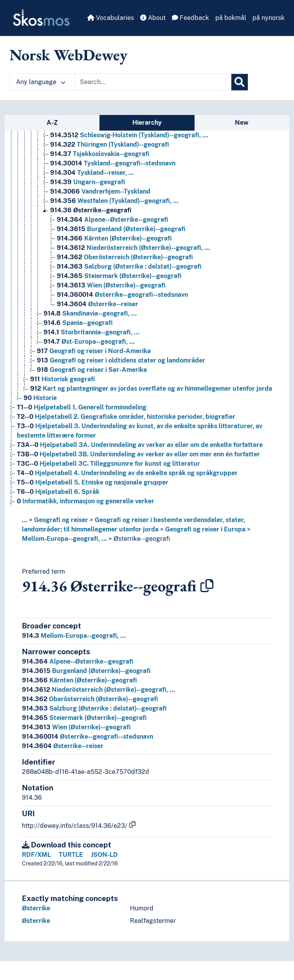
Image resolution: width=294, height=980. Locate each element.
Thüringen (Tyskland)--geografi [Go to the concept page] (110, 144)
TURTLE (71, 855)
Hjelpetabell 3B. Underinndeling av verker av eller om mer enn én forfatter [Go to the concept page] (138, 454)
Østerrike (36, 908)
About (153, 18)
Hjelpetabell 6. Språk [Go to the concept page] (58, 492)
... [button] (25, 520)
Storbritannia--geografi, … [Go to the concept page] (91, 332)
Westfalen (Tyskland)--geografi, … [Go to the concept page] (114, 201)
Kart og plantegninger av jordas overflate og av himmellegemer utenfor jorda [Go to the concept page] (151, 389)
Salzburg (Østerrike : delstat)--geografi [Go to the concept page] (129, 267)
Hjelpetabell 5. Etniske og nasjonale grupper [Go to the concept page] (93, 482)
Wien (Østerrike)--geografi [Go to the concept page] (111, 285)
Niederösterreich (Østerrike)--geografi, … (98, 690)
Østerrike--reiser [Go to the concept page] (97, 304)
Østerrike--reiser (63, 746)
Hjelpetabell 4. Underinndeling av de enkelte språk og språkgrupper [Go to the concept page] (127, 473)
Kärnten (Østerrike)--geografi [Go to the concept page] (114, 238)
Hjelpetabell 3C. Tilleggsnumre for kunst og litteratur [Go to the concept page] (108, 464)
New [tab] (242, 123)
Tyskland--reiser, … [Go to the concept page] (92, 173)
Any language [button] (41, 82)
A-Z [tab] (52, 123)
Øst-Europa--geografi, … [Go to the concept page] (89, 342)
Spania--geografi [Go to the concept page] (78, 323)
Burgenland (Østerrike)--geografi (86, 671)
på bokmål (231, 18)
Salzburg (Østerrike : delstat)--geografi (94, 708)
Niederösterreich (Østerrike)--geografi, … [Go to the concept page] (133, 248)
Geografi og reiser (61, 520)
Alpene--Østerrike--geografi (78, 661)
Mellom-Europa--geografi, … (64, 539)
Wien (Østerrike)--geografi (76, 727)
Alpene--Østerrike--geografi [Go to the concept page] (113, 220)
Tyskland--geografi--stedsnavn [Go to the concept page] (113, 163)
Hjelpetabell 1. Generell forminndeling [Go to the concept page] (82, 407)
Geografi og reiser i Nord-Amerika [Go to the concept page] (94, 351)
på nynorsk (269, 18)
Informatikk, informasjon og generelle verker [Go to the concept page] (86, 501)
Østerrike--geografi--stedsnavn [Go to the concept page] (122, 295)
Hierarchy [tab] (147, 123)
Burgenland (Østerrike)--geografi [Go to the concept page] (121, 229)
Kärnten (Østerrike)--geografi (79, 680)
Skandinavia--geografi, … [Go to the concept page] (90, 313)
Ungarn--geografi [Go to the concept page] (88, 182)
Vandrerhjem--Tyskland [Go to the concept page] (100, 191)
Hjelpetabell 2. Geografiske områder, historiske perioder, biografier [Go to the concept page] (126, 417)
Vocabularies (111, 18)
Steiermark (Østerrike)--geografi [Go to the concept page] (119, 276)
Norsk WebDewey (68, 55)
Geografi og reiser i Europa (205, 529)
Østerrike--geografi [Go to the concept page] (91, 210)
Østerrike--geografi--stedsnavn (87, 737)
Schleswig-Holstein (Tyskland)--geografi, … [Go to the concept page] (129, 135)
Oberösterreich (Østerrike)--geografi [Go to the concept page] (125, 257)
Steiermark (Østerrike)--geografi (84, 718)
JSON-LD (104, 855)
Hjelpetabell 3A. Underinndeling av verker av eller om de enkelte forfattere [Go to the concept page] (140, 445)
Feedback (190, 18)
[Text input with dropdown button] (153, 82)
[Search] (240, 82)
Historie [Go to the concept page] (40, 398)
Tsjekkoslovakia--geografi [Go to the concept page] (100, 154)
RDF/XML (36, 855)
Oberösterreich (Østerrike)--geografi (90, 699)
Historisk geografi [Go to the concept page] (63, 379)
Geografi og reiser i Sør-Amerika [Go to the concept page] (92, 370)
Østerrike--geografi (142, 539)
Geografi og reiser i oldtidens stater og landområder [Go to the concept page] (121, 360)
